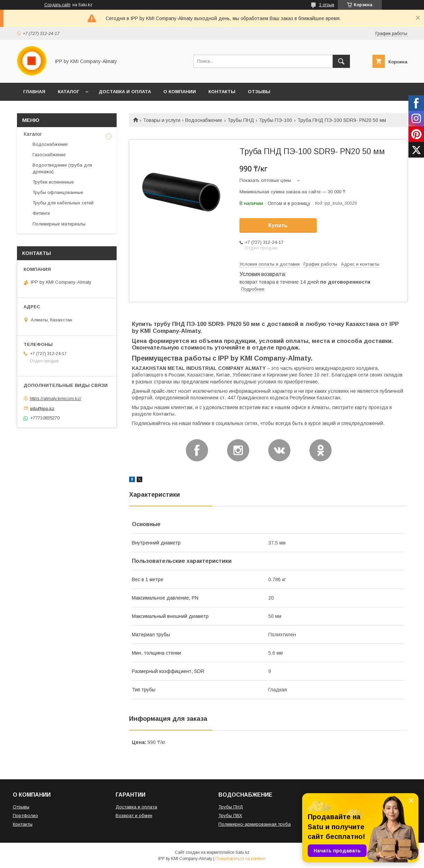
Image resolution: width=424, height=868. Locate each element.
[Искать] (341, 61)
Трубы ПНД (241, 120)
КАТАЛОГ (69, 92)
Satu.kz (242, 852)
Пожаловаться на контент (241, 859)
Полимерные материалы (59, 224)
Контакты (23, 824)
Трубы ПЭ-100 (276, 120)
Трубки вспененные (53, 182)
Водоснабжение (204, 120)
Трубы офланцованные (58, 192)
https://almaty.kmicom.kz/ (56, 398)
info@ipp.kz (42, 408)
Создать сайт (57, 5)
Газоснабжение (49, 155)
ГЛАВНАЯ (34, 92)
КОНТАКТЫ (222, 92)
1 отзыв (327, 5)
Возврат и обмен (134, 816)
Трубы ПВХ (230, 816)
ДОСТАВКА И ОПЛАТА (125, 92)
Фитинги (41, 213)
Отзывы (21, 807)
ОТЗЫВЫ (259, 92)
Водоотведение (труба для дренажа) (62, 168)
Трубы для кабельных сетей (63, 203)
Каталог (33, 134)
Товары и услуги (162, 120)
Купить (278, 225)
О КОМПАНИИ (180, 92)
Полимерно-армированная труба (255, 824)
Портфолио (25, 816)
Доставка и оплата (136, 807)
